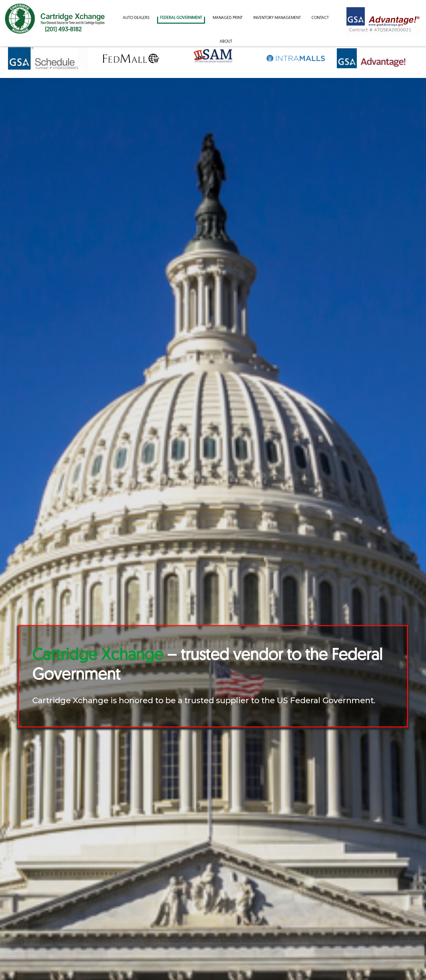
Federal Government (181, 18)
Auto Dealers (136, 18)
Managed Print (228, 18)
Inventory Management (277, 18)
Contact (320, 18)
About (226, 42)
